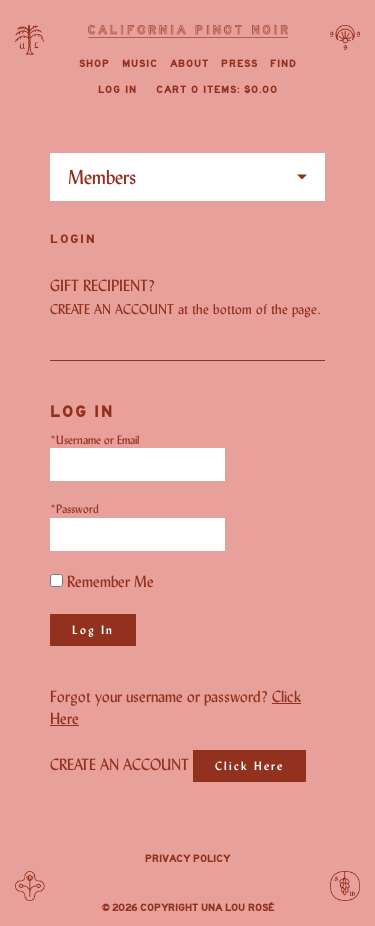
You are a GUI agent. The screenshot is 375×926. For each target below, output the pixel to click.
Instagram (188, 884)
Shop (94, 64)
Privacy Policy (187, 859)
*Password (74, 508)
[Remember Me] (56, 580)
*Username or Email (94, 439)
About (189, 64)
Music (140, 64)
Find (283, 64)
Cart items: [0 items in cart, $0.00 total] (217, 90)
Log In (117, 90)
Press (239, 64)
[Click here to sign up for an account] (249, 766)
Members (102, 177)
